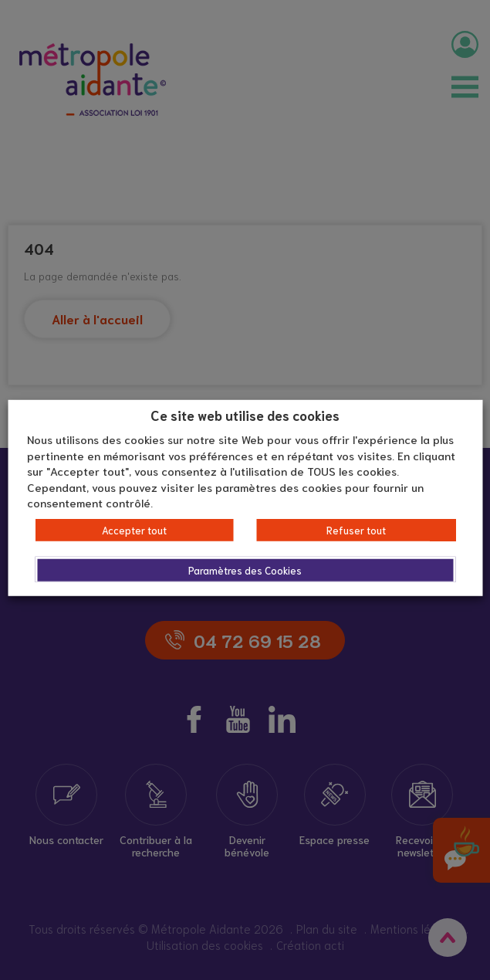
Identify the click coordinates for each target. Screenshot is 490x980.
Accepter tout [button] (134, 530)
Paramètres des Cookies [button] (245, 570)
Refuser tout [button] (356, 530)
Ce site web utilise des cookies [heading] (245, 414)
